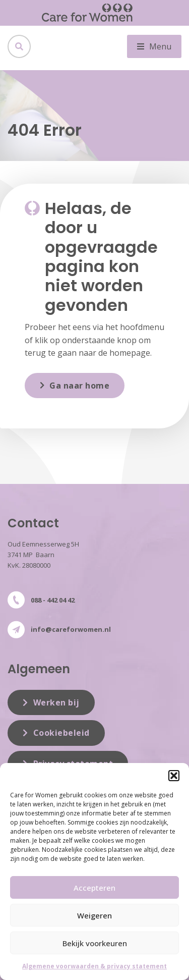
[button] (174, 776)
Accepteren (94, 888)
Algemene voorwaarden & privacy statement (94, 966)
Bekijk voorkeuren (95, 943)
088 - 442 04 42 (53, 600)
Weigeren (94, 915)
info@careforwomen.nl (71, 629)
